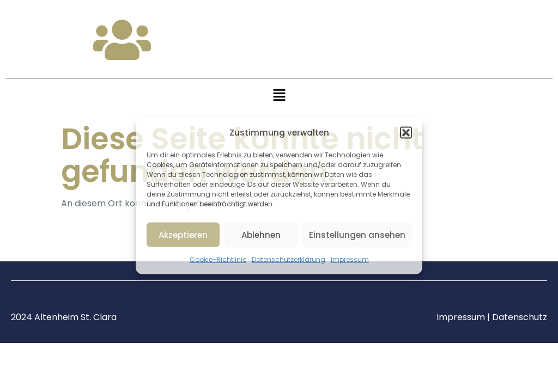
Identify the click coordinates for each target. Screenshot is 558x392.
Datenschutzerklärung (289, 259)
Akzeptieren (183, 234)
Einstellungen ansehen (357, 234)
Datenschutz (520, 317)
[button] (406, 133)
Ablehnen (261, 234)
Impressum (350, 259)
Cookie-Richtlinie (218, 259)
